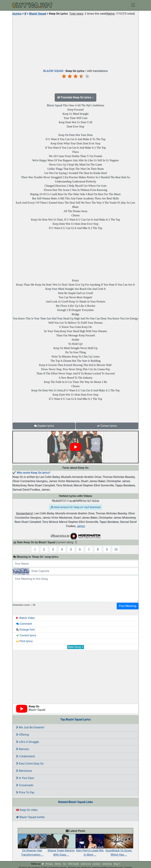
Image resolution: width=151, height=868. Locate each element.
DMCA (58, 864)
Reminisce (24, 771)
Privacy (49, 864)
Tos (65, 864)
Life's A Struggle (28, 742)
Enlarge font (25, 630)
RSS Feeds (74, 864)
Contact (96, 864)
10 (116, 549)
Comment (24, 624)
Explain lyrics (44, 426)
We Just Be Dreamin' (30, 727)
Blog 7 (117, 864)
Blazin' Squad (38, 14)
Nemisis (23, 749)
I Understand (25, 756)
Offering (23, 735)
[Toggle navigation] (133, 5)
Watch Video (26, 618)
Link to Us (86, 864)
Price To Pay (25, 792)
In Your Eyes (25, 778)
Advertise (107, 864)
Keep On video (27, 810)
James (81, 526)
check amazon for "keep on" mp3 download (75, 507)
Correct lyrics (107, 426)
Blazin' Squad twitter (31, 817)
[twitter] (43, 864)
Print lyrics (24, 641)
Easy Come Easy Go (30, 764)
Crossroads (25, 785)
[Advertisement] (75, 41)
